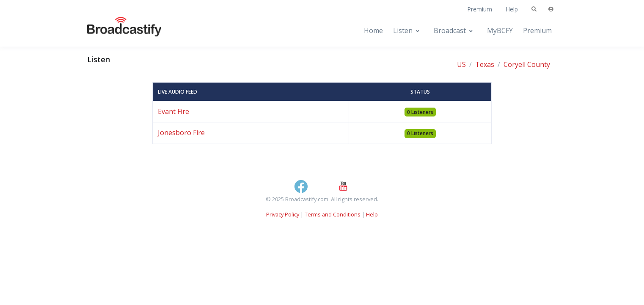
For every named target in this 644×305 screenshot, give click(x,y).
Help (512, 9)
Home (373, 30)
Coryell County (527, 64)
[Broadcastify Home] (116, 31)
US (461, 64)
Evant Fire (173, 111)
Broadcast (450, 30)
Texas (485, 64)
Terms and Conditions (333, 214)
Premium (480, 9)
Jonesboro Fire (181, 133)
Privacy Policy (283, 214)
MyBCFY (500, 30)
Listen (403, 30)
